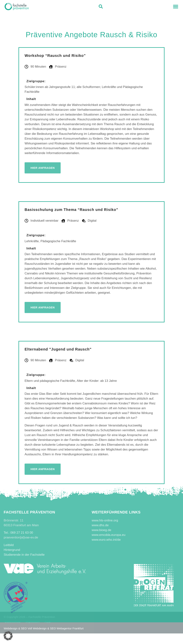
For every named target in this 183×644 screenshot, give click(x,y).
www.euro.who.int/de (106, 540)
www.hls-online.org (105, 520)
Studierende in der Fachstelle (24, 555)
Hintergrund (12, 550)
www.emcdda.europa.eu (109, 535)
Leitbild (9, 545)
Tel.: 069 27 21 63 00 (18, 533)
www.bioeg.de (101, 530)
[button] (176, 6)
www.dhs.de (100, 525)
